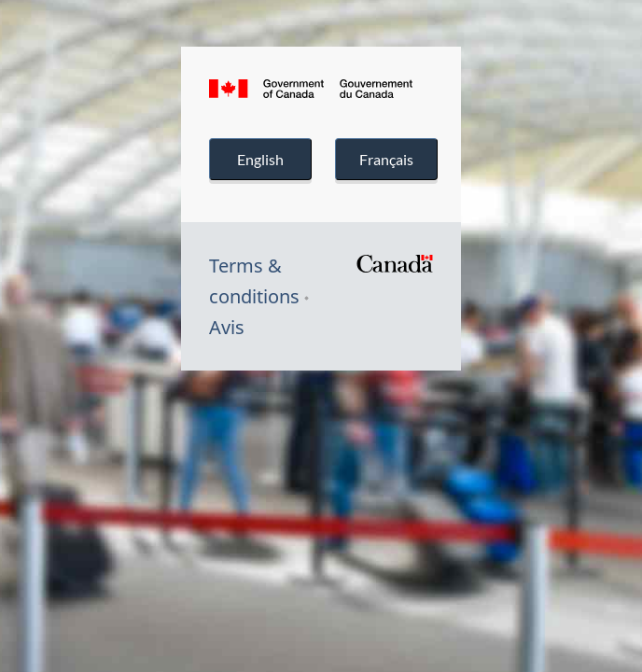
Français (386, 159)
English (260, 159)
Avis (227, 327)
